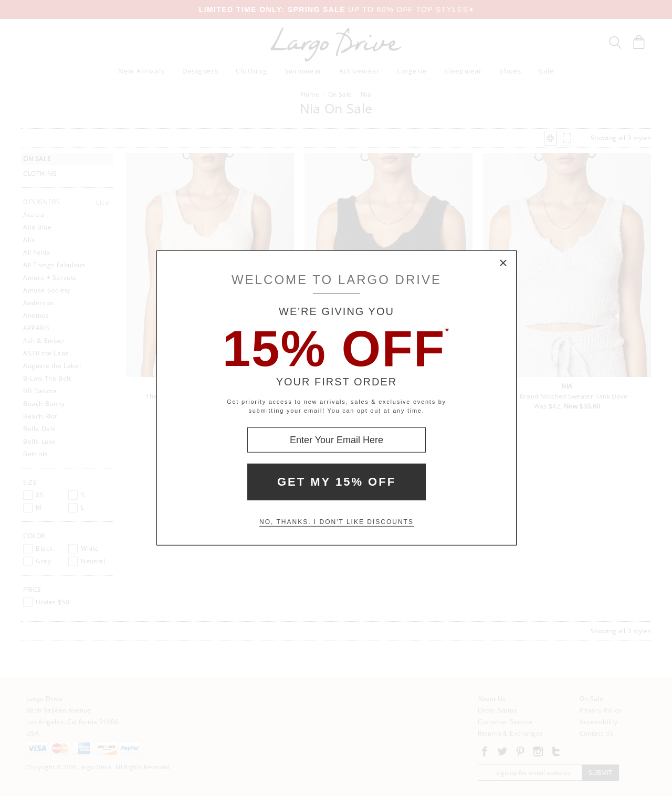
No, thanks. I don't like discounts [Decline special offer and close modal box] (337, 522)
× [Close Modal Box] (503, 264)
